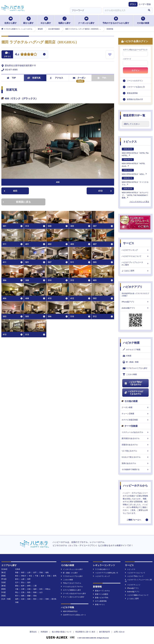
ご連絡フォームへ (134, 520)
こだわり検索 (130, 375)
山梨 (23, 579)
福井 (29, 582)
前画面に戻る (17, 202)
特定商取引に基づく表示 (85, 632)
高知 (35, 596)
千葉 (37, 576)
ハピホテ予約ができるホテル (133, 383)
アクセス (57, 78)
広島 (23, 592)
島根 (35, 592)
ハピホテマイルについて (135, 256)
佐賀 (23, 599)
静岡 (29, 586)
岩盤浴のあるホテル (135, 445)
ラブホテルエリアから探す (135, 368)
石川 (17, 582)
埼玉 (31, 576)
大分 (41, 599)
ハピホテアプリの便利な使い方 (106, 573)
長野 (29, 579)
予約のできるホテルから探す (116, 20)
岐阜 (23, 586)
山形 (29, 573)
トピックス (130, 142)
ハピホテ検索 (131, 343)
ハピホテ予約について (134, 576)
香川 (17, 596)
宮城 (41, 573)
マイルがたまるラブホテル (72, 587)
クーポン (79, 78)
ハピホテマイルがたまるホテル (134, 393)
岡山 (17, 592)
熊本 (35, 599)
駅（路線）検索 (131, 362)
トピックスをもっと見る (139, 202)
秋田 (23, 573)
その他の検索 (143, 20)
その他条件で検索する (135, 469)
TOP (11, 78)
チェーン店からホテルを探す (73, 597)
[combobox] (124, 10)
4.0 (17, 55)
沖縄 (17, 602)
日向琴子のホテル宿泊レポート (73, 615)
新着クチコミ (99, 605)
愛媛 (29, 596)
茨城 (49, 576)
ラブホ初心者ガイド (101, 569)
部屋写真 (34, 78)
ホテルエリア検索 (132, 350)
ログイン (135, 70)
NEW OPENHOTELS (69, 611)
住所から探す (11, 20)
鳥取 (29, 592)
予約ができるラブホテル (71, 583)
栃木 (43, 576)
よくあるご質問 (135, 271)
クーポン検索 (135, 407)
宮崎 (47, 599)
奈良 (41, 589)
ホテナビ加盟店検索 (135, 420)
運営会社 (33, 632)
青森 (17, 573)
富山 (23, 582)
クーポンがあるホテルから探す (73, 593)
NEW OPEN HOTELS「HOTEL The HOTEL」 (135, 152)
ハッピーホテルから (135, 486)
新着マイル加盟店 (101, 594)
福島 (47, 573)
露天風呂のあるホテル (135, 438)
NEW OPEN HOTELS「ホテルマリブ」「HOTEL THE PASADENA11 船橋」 (135, 193)
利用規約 (44, 632)
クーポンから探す (86, 20)
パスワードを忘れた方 (136, 87)
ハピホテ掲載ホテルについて (137, 595)
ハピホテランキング (135, 250)
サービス (129, 243)
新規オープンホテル (101, 591)
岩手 (35, 573)
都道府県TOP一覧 (134, 115)
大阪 (17, 589)
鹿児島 (54, 599)
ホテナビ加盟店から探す (71, 590)
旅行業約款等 (105, 632)
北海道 (18, 569)
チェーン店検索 (135, 414)
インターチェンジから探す (72, 569)
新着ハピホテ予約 (101, 598)
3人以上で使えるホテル (135, 457)
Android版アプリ (135, 308)
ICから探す (46, 20)
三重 (35, 586)
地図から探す (64, 20)
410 (105, 191)
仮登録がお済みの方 (135, 99)
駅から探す (29, 20)
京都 (29, 589)
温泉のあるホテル (135, 463)
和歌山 (48, 589)
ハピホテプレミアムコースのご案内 (135, 264)
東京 (17, 576)
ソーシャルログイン (135, 81)
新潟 (17, 579)
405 (11, 191)
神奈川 (24, 576)
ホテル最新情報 (100, 601)
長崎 (29, 599)
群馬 (55, 576)
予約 (102, 78)
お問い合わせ (119, 632)
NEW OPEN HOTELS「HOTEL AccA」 (134, 163)
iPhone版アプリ (135, 302)
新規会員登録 (132, 93)
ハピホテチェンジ (133, 585)
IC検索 (127, 356)
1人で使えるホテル (135, 451)
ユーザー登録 (145, 4)
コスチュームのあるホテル (135, 432)
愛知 (17, 586)
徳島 (23, 596)
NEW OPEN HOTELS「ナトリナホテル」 (135, 181)
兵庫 (23, 589)
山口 (41, 592)
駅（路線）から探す (69, 573)
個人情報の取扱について (62, 632)
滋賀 (35, 589)
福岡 (17, 599)
